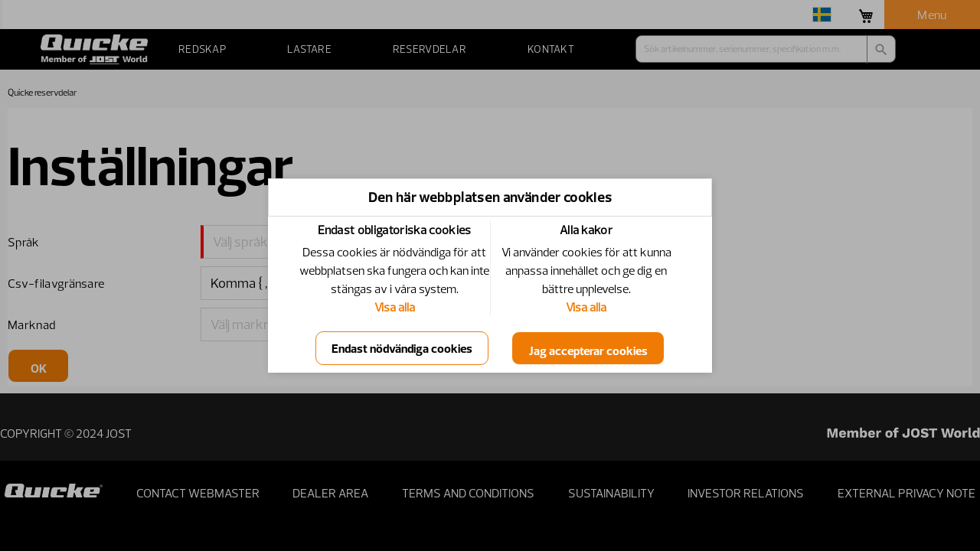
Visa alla (395, 307)
